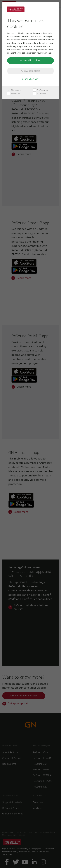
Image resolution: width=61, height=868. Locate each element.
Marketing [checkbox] (39, 94)
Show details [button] (30, 79)
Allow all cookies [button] (30, 61)
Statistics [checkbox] (14, 94)
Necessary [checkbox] (14, 90)
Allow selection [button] (30, 71)
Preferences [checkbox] (40, 90)
